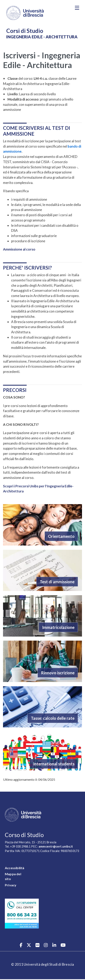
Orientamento (61, 536)
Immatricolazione (58, 627)
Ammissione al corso (19, 249)
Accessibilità (15, 868)
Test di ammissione (57, 582)
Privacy (11, 885)
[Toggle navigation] (77, 8)
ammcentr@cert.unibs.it (56, 846)
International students (54, 764)
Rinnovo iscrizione (58, 673)
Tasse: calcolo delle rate (53, 718)
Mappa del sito (13, 876)
